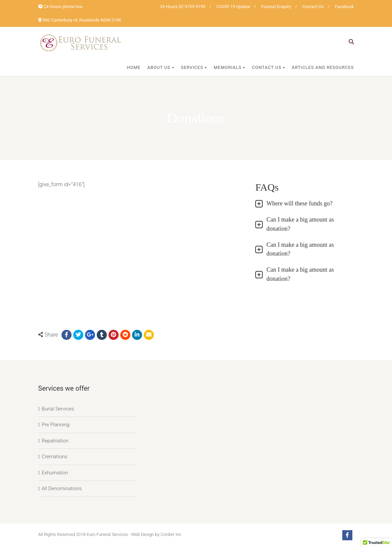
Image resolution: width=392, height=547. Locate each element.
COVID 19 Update (233, 7)
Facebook (344, 7)
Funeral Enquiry (276, 7)
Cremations (54, 457)
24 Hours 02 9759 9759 (183, 7)
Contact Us (313, 7)
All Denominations (62, 489)
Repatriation (55, 441)
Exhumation (55, 473)
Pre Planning (56, 425)
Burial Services (58, 409)
